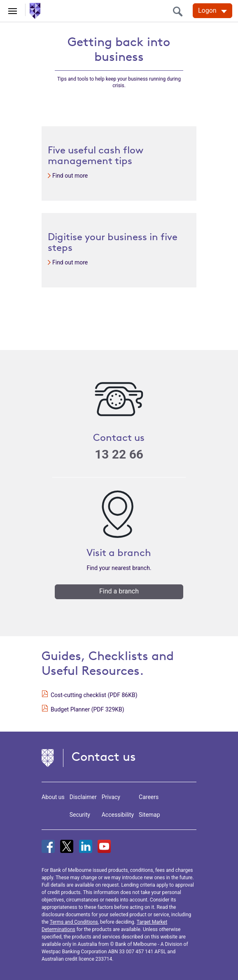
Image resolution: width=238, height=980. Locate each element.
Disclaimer (83, 797)
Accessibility (118, 815)
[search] (180, 11)
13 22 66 (119, 454)
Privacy (111, 797)
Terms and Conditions (74, 922)
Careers (149, 797)
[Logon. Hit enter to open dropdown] (212, 11)
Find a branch (119, 591)
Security (80, 815)
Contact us (104, 756)
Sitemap (149, 815)
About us (53, 797)
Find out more (70, 176)
